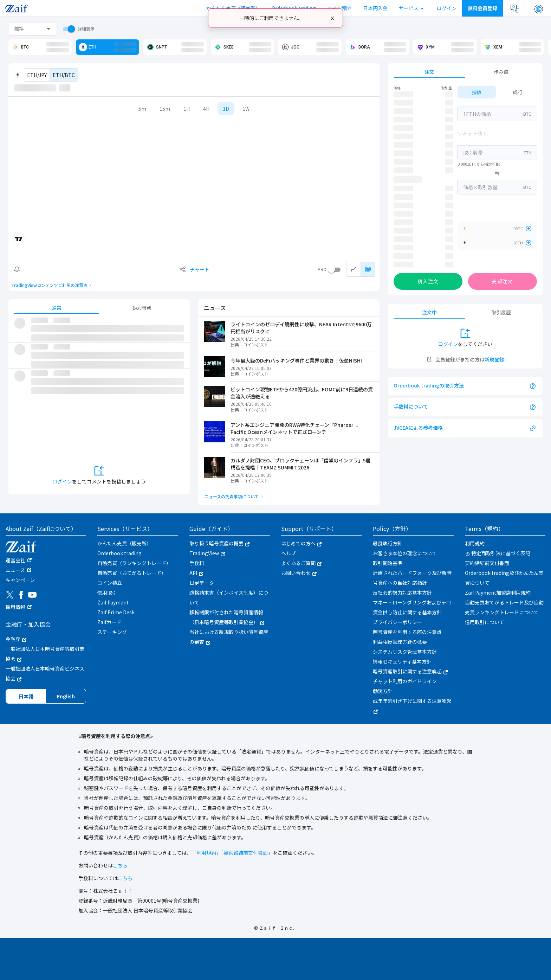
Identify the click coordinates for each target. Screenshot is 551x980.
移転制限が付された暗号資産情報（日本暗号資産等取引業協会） (227, 617)
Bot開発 (142, 308)
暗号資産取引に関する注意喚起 (410, 671)
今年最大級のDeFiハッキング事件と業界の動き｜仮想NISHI (296, 360)
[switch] (67, 29)
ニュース (15, 570)
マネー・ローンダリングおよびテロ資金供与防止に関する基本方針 (412, 607)
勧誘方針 (383, 691)
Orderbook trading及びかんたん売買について (504, 578)
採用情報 (15, 607)
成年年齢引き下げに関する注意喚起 (412, 705)
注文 (429, 72)
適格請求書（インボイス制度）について (229, 597)
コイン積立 (110, 583)
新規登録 (494, 359)
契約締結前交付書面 (487, 563)
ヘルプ (289, 553)
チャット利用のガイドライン (405, 681)
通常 (57, 308)
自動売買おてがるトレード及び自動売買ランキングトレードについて (504, 607)
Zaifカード (109, 622)
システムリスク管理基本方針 (405, 652)
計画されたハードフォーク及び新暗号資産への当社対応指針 (412, 578)
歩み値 (501, 72)
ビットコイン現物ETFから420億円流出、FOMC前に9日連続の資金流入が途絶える (302, 393)
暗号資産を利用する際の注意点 (407, 632)
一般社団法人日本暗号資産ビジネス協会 (45, 673)
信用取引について (485, 622)
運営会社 (15, 560)
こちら (120, 865)
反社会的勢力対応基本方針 (402, 593)
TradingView (207, 553)
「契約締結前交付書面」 (247, 853)
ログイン (62, 481)
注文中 (429, 312)
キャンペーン (20, 580)
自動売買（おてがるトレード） (132, 573)
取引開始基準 (388, 563)
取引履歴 (501, 312)
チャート (200, 269)
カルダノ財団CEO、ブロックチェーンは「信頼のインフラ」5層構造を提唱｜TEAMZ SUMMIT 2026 (301, 464)
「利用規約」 (206, 853)
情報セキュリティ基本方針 (402, 661)
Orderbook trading (119, 553)
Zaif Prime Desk (116, 612)
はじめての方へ (301, 543)
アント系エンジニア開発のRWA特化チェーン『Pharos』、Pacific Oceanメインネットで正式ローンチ (296, 428)
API (196, 573)
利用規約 (475, 543)
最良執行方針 (388, 543)
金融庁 (16, 639)
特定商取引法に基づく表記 (498, 553)
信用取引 (107, 593)
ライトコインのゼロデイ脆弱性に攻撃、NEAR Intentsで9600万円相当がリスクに (301, 328)
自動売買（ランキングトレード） (134, 563)
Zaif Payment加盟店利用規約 (498, 593)
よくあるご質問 (301, 563)
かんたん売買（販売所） (124, 543)
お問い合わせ (299, 573)
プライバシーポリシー (397, 622)
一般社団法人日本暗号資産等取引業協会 (45, 654)
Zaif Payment (113, 602)
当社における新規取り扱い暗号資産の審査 (229, 637)
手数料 (197, 563)
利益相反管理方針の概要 (400, 642)
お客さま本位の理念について (405, 553)
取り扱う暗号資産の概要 (219, 543)
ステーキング (112, 632)
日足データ (202, 583)
